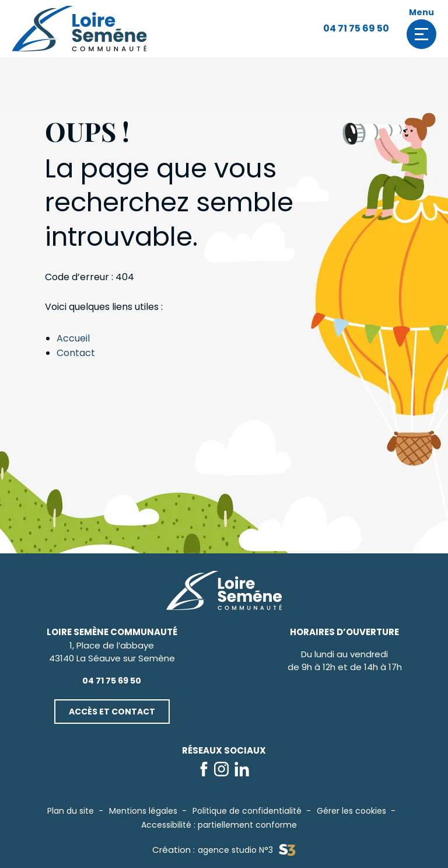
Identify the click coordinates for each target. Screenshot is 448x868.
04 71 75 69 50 (356, 28)
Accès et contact (112, 712)
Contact (76, 353)
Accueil (73, 338)
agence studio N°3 (246, 850)
